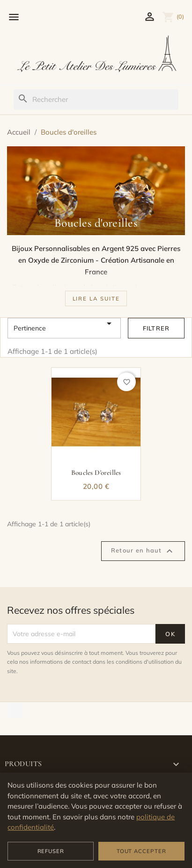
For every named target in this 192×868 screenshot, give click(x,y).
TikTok (15, 710)
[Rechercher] (96, 100)
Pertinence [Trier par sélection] (64, 328)
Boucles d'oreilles (96, 475)
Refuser (51, 851)
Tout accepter (141, 851)
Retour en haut (143, 551)
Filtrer (156, 328)
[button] (96, 298)
